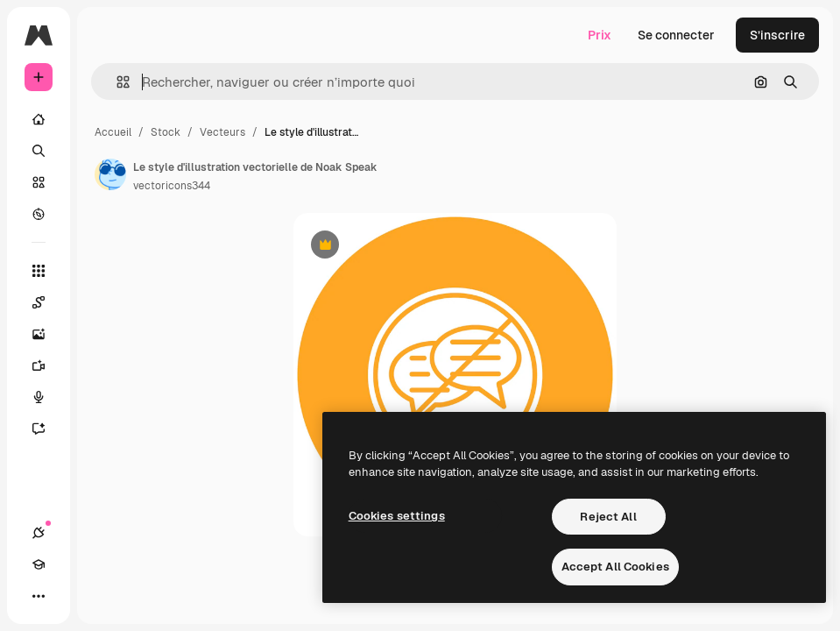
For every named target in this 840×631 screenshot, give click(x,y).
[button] (116, 82)
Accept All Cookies (615, 567)
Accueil (113, 132)
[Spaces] (39, 302)
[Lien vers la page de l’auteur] (110, 174)
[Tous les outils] (39, 271)
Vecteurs (222, 132)
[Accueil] (39, 119)
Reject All (608, 517)
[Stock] (39, 182)
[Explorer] (39, 214)
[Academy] (39, 564)
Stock (166, 132)
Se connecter (676, 35)
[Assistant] (39, 429)
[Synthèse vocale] (39, 397)
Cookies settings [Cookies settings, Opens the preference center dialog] (397, 516)
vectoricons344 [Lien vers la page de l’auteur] (172, 186)
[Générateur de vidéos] (39, 365)
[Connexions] (39, 533)
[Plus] (39, 596)
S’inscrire (777, 35)
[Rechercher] (39, 151)
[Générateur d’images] (39, 334)
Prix (600, 35)
